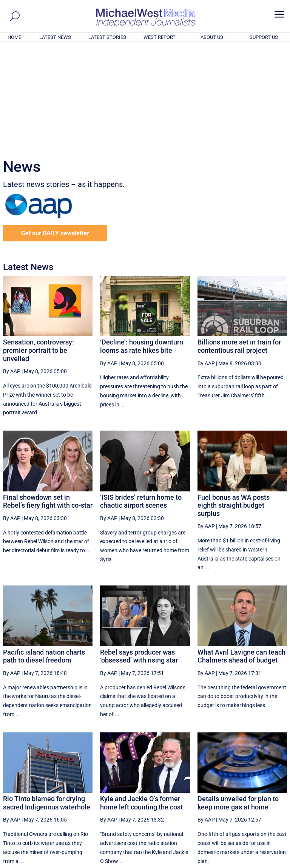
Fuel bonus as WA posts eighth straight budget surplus (234, 403)
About (233, 863)
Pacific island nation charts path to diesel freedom (44, 554)
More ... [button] (266, 792)
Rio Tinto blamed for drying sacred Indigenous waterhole (47, 700)
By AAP (12, 269)
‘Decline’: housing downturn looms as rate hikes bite (142, 243)
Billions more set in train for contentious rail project (239, 243)
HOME (14, 37)
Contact (252, 863)
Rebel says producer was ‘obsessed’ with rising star (139, 554)
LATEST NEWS (55, 37)
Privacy (274, 863)
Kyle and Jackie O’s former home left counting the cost (141, 700)
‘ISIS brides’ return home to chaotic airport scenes (141, 399)
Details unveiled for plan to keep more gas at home (238, 700)
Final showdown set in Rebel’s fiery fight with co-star (48, 399)
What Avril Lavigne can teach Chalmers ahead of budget (241, 554)
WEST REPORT (160, 37)
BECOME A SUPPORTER (253, 821)
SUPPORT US (264, 37)
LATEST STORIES (107, 37)
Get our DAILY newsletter (55, 131)
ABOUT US (212, 37)
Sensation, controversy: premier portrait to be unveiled (39, 247)
